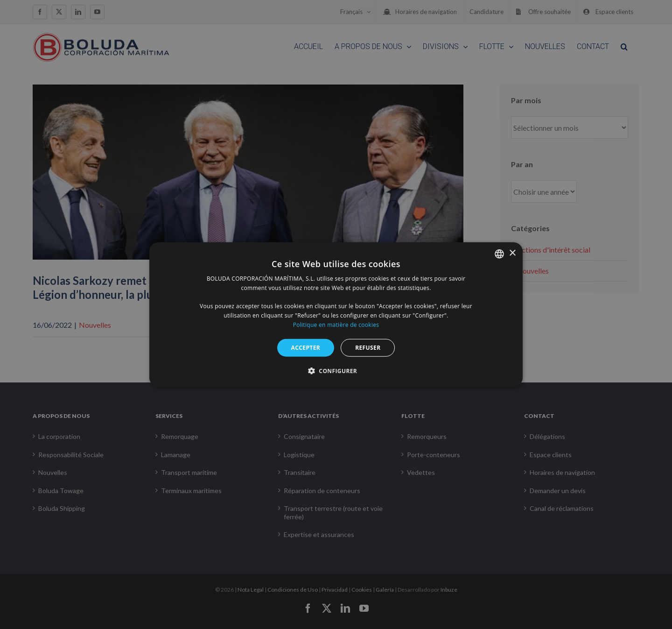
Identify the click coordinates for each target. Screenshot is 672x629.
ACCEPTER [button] (306, 347)
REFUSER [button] (368, 347)
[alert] (336, 314)
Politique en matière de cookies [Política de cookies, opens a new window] (336, 325)
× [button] (512, 253)
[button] (336, 371)
